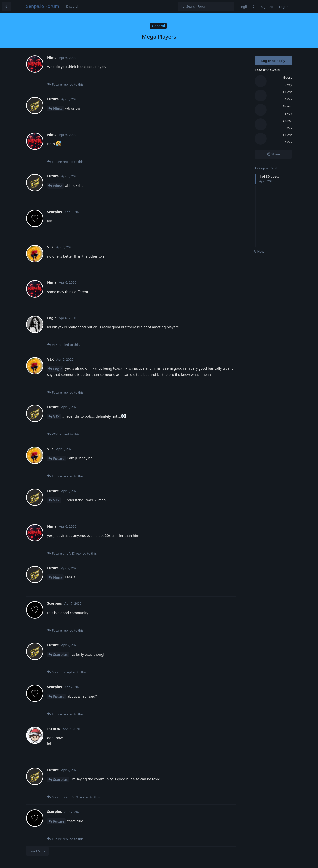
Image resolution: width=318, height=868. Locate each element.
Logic (58, 369)
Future (59, 458)
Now (259, 251)
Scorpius (60, 654)
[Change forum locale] (247, 7)
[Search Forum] (206, 6)
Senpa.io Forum (43, 6)
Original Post (266, 168)
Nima (58, 109)
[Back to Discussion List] (6, 6)
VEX (56, 417)
